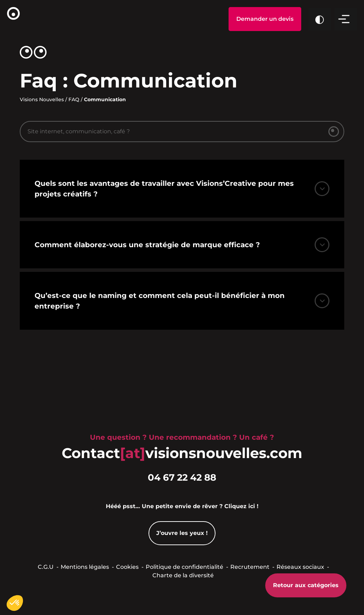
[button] (15, 603)
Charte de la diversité (183, 575)
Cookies (127, 567)
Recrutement (250, 567)
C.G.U (46, 567)
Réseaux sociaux (300, 567)
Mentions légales (85, 567)
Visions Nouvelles (42, 99)
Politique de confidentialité (184, 567)
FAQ (74, 99)
